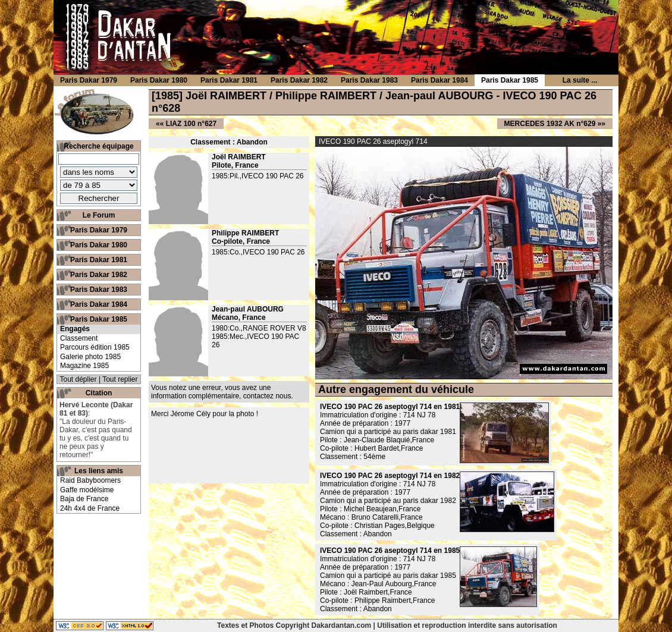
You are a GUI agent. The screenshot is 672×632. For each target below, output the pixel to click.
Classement (79, 338)
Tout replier (120, 379)
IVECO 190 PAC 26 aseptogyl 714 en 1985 (390, 551)
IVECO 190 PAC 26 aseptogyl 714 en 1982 (390, 476)
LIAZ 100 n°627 (191, 124)
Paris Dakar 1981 (99, 260)
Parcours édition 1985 (95, 347)
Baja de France (84, 499)
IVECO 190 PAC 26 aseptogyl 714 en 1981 (390, 407)
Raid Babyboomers (90, 480)
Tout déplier (78, 379)
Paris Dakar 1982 (99, 275)
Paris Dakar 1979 (99, 230)
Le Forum (99, 215)
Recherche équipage (98, 146)
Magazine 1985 (84, 366)
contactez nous (267, 396)
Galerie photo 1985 (90, 357)
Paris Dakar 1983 (99, 290)
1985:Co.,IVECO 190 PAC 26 (258, 252)
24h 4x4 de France (90, 508)
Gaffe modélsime (87, 490)
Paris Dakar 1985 (99, 319)
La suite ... (580, 80)
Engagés (75, 329)
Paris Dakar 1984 (99, 304)
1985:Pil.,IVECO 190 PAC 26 (258, 176)
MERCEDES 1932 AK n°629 (550, 124)
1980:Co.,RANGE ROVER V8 (259, 328)
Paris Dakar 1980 (99, 245)
